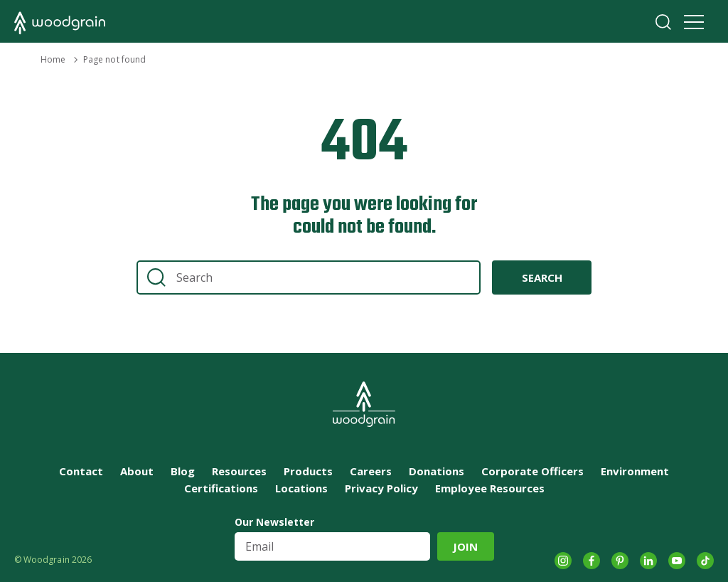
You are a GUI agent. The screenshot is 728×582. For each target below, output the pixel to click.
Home (53, 59)
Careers (371, 471)
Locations (301, 488)
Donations (437, 471)
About (137, 471)
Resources (239, 471)
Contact (81, 471)
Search (663, 22)
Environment (635, 471)
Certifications (221, 488)
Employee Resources (490, 488)
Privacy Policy (381, 488)
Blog (183, 471)
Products (308, 471)
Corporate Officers (532, 471)
